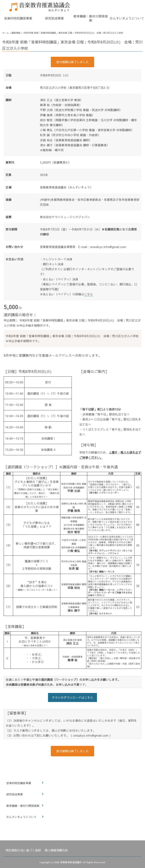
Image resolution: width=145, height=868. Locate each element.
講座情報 (16, 33)
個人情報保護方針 (56, 850)
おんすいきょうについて (127, 18)
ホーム (6, 33)
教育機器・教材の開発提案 (91, 18)
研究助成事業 (54, 18)
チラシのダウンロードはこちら (72, 697)
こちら (89, 294)
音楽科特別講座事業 (18, 18)
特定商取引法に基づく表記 (23, 850)
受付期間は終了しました (72, 62)
